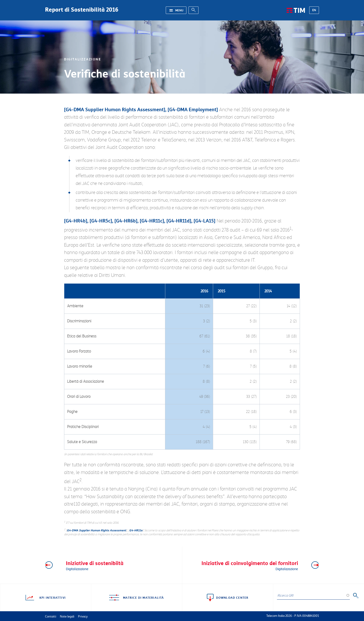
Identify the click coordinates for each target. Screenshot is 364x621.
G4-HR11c (152, 221)
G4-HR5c (101, 221)
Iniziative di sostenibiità (119, 565)
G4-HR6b (126, 221)
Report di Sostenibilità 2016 (82, 9)
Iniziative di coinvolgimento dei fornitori (245, 565)
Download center (232, 598)
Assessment (150, 109)
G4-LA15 (205, 221)
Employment (203, 109)
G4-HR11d (179, 221)
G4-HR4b (76, 221)
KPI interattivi (53, 598)
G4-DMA (75, 109)
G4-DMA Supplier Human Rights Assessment (96, 530)
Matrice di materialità (143, 598)
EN (314, 10)
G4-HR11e (136, 530)
